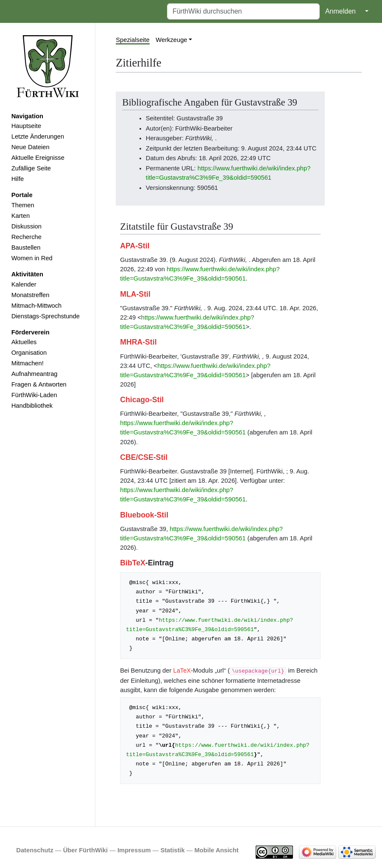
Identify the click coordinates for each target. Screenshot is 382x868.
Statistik (172, 850)
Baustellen (26, 248)
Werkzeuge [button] (171, 40)
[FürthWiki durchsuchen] (243, 11)
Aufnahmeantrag (35, 374)
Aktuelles (24, 342)
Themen (23, 205)
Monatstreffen (31, 295)
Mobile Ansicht (217, 850)
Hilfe (18, 179)
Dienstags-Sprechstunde (46, 316)
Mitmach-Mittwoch (37, 306)
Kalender (24, 284)
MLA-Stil (135, 294)
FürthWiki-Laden (34, 395)
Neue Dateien (31, 147)
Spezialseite (132, 40)
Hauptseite (26, 126)
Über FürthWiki (85, 850)
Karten (21, 216)
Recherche (26, 237)
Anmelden (340, 11)
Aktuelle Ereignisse (38, 158)
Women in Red (32, 258)
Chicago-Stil (142, 400)
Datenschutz (35, 850)
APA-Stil (135, 246)
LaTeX (182, 670)
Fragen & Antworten (39, 384)
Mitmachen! (28, 363)
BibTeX (133, 563)
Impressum (134, 850)
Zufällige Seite (31, 168)
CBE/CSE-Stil (144, 457)
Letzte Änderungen (38, 136)
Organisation (29, 353)
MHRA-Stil (138, 342)
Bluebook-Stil (144, 515)
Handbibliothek (32, 406)
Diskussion (26, 226)
